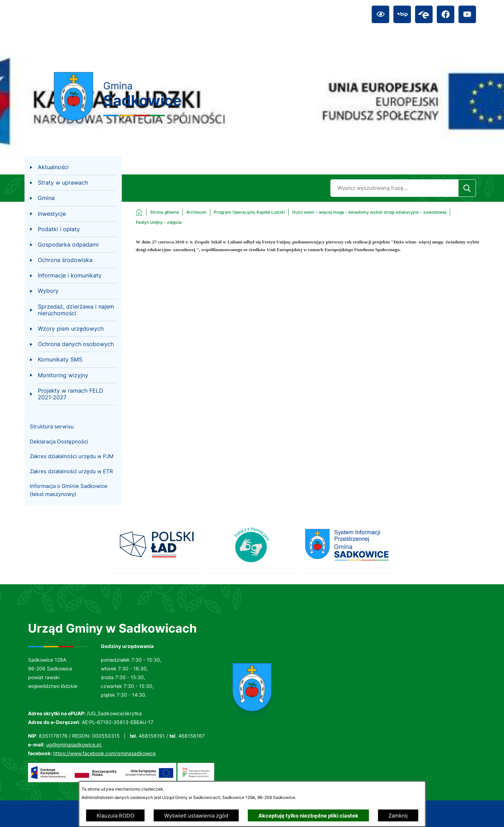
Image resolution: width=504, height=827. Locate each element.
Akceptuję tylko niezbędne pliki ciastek (308, 816)
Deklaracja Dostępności (59, 442)
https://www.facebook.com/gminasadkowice (104, 753)
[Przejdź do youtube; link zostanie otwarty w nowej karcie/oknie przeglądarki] (467, 14)
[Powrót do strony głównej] (157, 212)
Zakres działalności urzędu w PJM (72, 456)
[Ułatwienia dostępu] (380, 14)
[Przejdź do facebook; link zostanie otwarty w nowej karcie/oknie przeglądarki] (446, 14)
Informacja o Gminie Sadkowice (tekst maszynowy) (69, 490)
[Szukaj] (467, 188)
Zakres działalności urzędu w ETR (71, 471)
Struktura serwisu (52, 426)
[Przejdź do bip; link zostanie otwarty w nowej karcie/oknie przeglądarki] (402, 14)
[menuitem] (73, 167)
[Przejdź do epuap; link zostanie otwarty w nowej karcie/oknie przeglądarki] (424, 14)
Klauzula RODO (115, 816)
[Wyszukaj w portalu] (394, 188)
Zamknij (398, 816)
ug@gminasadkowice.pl (73, 745)
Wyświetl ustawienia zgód (196, 816)
